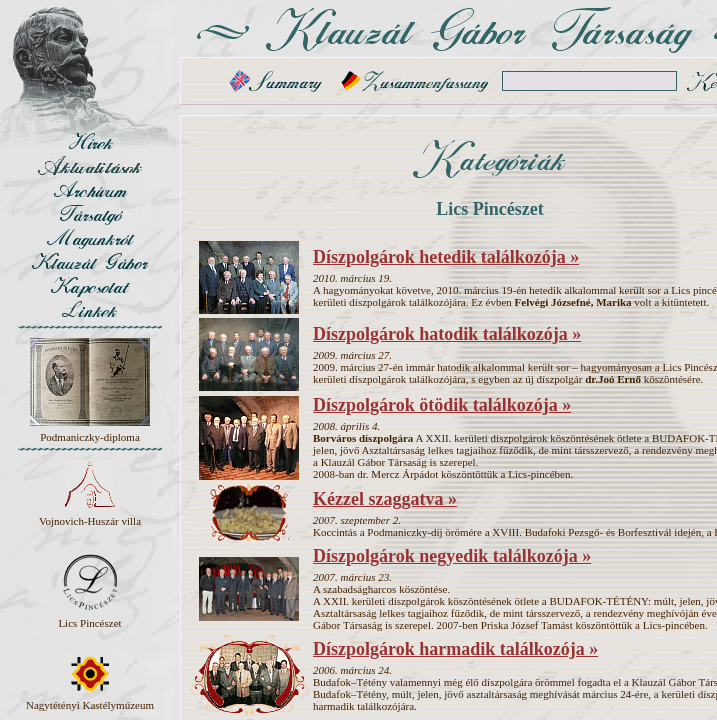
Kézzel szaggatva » (385, 499)
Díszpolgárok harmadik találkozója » (455, 649)
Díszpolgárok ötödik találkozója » (442, 405)
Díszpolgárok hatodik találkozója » (447, 334)
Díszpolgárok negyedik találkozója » (452, 556)
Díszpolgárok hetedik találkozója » (446, 257)
